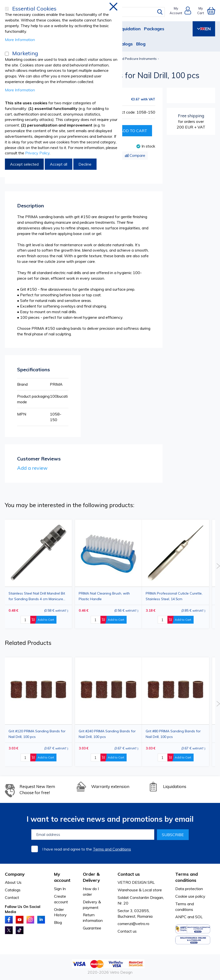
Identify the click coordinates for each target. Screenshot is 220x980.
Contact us (127, 931)
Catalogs (123, 44)
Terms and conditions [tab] (187, 877)
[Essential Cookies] (7, 9)
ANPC (181, 917)
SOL (199, 917)
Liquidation (129, 29)
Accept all (59, 164)
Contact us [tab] (129, 874)
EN (204, 29)
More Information (20, 40)
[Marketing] (7, 54)
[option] (176, 574)
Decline (85, 164)
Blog (141, 44)
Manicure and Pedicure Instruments (130, 59)
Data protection (189, 889)
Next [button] (218, 566)
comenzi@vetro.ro (133, 924)
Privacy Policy (37, 153)
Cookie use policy (190, 896)
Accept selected (24, 164)
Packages (154, 29)
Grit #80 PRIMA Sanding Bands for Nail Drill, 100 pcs (173, 734)
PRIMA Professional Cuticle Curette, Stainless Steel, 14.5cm (174, 596)
